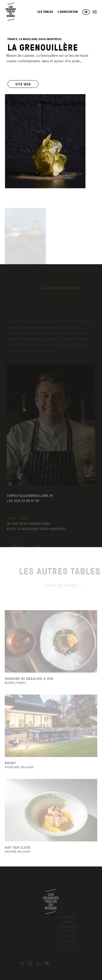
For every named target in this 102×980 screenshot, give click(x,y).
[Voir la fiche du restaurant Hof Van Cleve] (51, 816)
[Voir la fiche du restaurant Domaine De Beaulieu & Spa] (51, 647)
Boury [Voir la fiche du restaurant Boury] (10, 769)
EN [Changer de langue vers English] (86, 12)
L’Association (68, 12)
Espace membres (69, 945)
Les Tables (45, 12)
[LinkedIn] (37, 963)
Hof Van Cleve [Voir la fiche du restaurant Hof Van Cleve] (18, 853)
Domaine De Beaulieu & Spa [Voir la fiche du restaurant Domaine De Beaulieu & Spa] (29, 684)
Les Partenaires (69, 927)
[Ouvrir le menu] (95, 12)
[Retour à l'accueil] (11, 12)
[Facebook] (29, 963)
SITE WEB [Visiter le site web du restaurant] (23, 86)
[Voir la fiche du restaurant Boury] (51, 731)
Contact (69, 950)
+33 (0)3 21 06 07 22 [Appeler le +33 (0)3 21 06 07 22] (23, 507)
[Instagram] (21, 963)
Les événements (69, 936)
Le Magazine (69, 931)
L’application (69, 941)
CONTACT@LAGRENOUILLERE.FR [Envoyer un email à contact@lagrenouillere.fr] (30, 501)
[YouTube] (46, 963)
